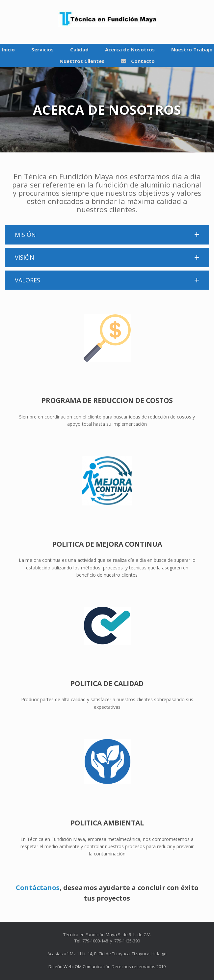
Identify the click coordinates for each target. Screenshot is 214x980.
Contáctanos (38, 888)
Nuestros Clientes (82, 61)
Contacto (138, 61)
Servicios (42, 49)
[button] (107, 235)
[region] (107, 110)
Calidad (79, 49)
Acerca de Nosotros (130, 49)
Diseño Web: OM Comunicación (80, 966)
